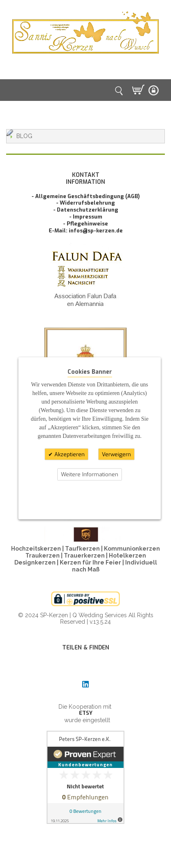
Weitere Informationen (90, 474)
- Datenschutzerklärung (86, 210)
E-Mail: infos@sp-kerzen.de (86, 231)
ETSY (86, 713)
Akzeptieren (69, 454)
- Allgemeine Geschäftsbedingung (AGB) (86, 196)
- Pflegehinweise (85, 224)
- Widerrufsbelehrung (85, 203)
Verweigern (116, 454)
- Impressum (86, 217)
